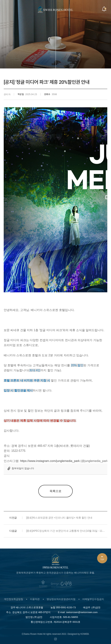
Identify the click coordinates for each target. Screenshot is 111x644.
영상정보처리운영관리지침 (61, 599)
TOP (102, 558)
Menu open (7, 9)
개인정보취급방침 (14, 599)
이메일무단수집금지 (93, 599)
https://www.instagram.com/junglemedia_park (50, 461)
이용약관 (35, 599)
